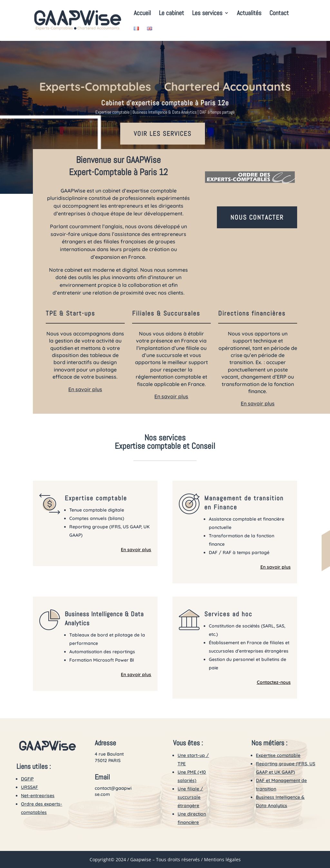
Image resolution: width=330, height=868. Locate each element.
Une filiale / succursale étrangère (190, 797)
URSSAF (29, 787)
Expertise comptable (96, 498)
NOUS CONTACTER (257, 217)
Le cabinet (171, 14)
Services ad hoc (228, 614)
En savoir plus (85, 389)
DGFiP (27, 779)
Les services (207, 14)
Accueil (142, 14)
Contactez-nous (274, 682)
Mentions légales (222, 859)
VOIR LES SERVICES (163, 134)
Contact (279, 14)
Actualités (249, 14)
